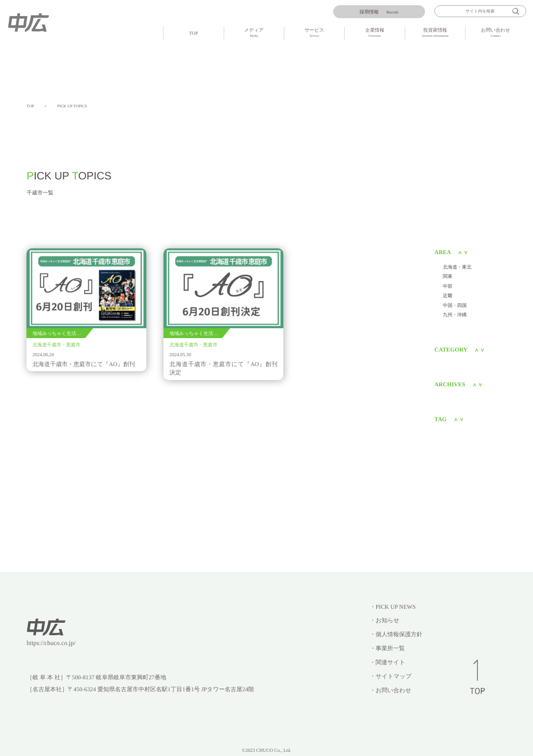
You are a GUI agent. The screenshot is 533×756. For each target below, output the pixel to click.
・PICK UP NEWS (393, 607)
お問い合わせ (495, 33)
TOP (193, 33)
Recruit (379, 12)
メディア (254, 33)
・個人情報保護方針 (396, 635)
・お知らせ (384, 621)
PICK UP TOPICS (72, 106)
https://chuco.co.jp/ (51, 643)
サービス (314, 33)
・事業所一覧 (387, 649)
